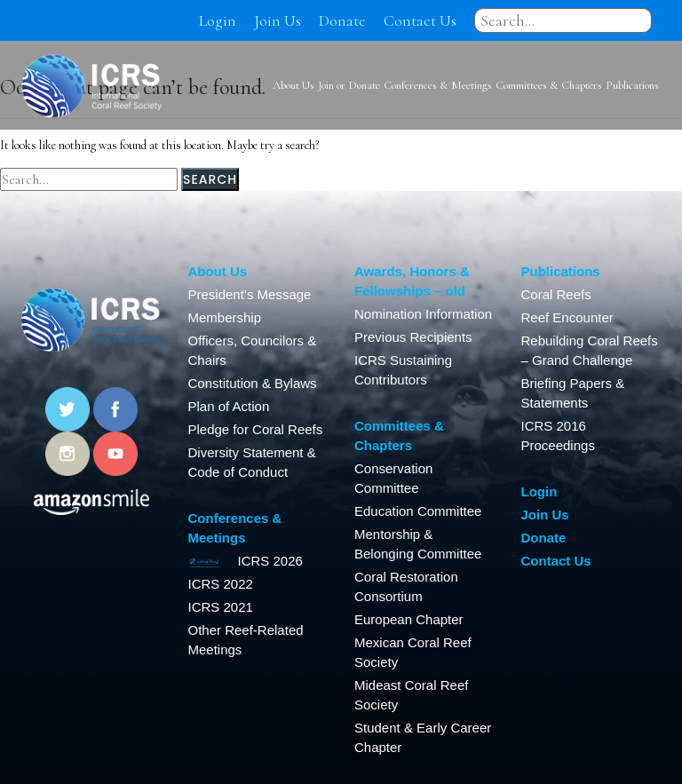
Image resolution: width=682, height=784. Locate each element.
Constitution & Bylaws (253, 383)
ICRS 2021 (221, 607)
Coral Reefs (556, 294)
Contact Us (420, 20)
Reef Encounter (567, 317)
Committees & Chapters (549, 85)
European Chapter (409, 619)
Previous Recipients (413, 337)
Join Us (278, 20)
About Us (293, 85)
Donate (342, 20)
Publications (632, 85)
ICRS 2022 (221, 584)
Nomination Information (423, 314)
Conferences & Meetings (438, 85)
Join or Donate (349, 85)
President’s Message (250, 294)
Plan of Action (229, 406)
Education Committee (418, 511)
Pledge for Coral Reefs (256, 429)
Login (218, 20)
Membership (225, 317)
